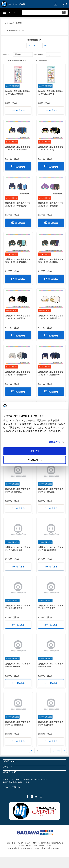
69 (45, 45)
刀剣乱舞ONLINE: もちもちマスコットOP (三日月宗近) (18, 148)
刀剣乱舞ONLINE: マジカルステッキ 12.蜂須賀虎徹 (18, 723)
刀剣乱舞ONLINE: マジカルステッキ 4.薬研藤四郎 (18, 549)
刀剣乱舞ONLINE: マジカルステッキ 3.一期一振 (18, 665)
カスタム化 (35, 460)
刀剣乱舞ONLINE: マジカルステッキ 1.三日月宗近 (51, 607)
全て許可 (35, 451)
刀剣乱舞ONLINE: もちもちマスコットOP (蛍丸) (51, 148)
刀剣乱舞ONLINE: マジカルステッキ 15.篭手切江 (18, 490)
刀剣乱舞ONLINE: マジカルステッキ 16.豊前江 (51, 665)
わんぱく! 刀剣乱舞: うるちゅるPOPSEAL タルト (50, 92)
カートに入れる (18, 110)
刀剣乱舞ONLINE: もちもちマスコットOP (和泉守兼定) (18, 261)
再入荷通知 (18, 166)
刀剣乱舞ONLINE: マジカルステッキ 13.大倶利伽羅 (51, 549)
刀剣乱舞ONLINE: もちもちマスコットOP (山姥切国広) (51, 317)
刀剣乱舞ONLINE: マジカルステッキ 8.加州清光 (51, 723)
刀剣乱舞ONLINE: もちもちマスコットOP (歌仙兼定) (51, 204)
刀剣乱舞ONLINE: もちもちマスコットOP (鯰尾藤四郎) (51, 373)
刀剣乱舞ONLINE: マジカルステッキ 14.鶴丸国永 (51, 490)
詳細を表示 (54, 442)
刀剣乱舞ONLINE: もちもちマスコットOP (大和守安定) (18, 204)
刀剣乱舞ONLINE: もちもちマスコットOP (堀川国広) (51, 261)
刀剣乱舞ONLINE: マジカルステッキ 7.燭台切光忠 (18, 607)
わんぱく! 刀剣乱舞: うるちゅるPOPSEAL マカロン (17, 92)
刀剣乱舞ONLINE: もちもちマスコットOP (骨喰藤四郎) (18, 373)
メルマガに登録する (11, 787)
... (40, 45)
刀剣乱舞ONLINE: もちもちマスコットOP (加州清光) (18, 317)
